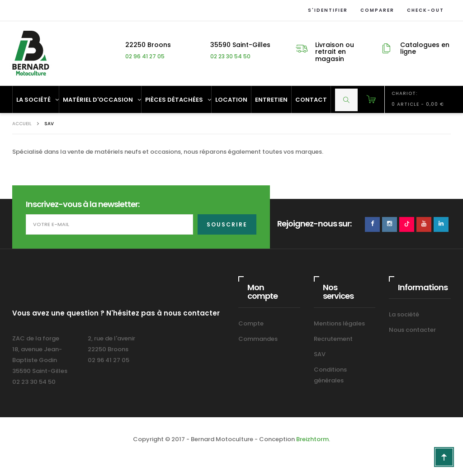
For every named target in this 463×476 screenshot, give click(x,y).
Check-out (424, 10)
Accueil (22, 124)
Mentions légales (339, 323)
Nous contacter (412, 330)
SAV (320, 354)
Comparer (376, 10)
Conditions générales (330, 375)
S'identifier (326, 10)
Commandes (258, 339)
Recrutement (333, 339)
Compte (251, 323)
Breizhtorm (312, 439)
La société (404, 314)
